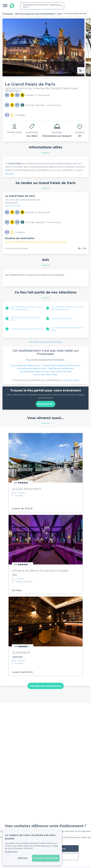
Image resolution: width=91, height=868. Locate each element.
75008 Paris (11, 203)
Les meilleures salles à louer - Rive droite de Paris (46, 371)
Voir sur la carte (13, 206)
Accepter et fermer (46, 858)
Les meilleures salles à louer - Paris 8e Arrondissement (67, 308)
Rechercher (45, 404)
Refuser (23, 858)
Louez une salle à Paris (62, 318)
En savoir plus (11, 851)
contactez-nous (70, 380)
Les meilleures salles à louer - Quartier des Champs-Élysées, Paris (45, 365)
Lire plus (9, 173)
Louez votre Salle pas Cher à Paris (27, 329)
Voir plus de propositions (45, 686)
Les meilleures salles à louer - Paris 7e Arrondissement (27, 308)
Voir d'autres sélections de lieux (46, 342)
